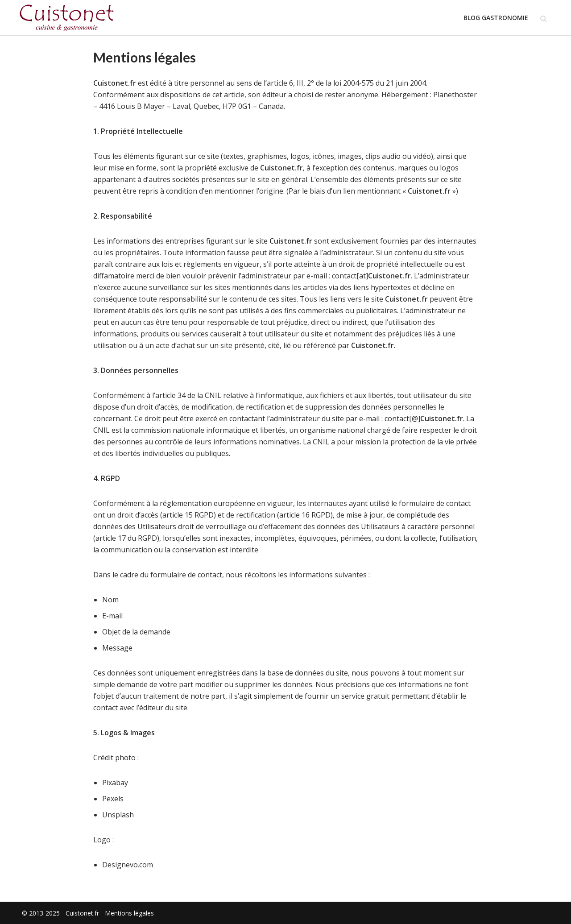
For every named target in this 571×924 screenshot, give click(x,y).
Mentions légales (129, 913)
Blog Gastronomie (496, 18)
